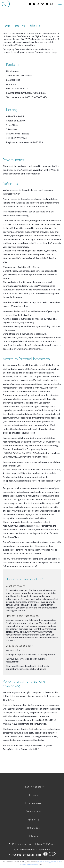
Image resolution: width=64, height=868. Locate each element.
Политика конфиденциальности (49, 862)
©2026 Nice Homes (25, 849)
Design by (49, 854)
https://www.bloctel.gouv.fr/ (39, 745)
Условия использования (29, 864)
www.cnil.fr (31, 566)
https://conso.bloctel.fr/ (27, 749)
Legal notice (44, 849)
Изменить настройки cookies (26, 855)
